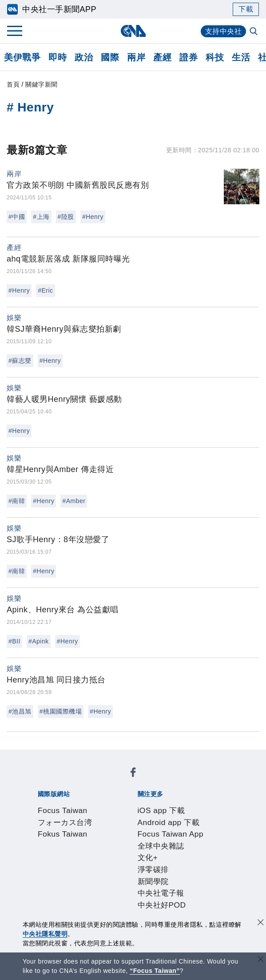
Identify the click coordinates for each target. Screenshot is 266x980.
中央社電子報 (178, 817)
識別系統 (83, 853)
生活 (241, 57)
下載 (246, 9)
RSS (91, 901)
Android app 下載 (115, 805)
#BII (14, 641)
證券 (189, 57)
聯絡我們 (140, 865)
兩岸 (136, 57)
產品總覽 (50, 889)
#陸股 (66, 217)
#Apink (39, 641)
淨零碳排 (104, 817)
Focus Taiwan (59, 781)
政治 (84, 57)
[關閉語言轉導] (261, 960)
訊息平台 (148, 889)
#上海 (41, 217)
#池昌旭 (20, 711)
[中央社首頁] (133, 31)
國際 (110, 57)
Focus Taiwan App (181, 805)
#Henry (93, 217)
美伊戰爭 (22, 57)
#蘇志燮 (20, 361)
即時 (58, 57)
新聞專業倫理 (206, 853)
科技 (215, 57)
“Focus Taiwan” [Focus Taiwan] (155, 971)
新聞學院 (137, 817)
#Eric (45, 290)
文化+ (77, 817)
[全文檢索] (254, 32)
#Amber (74, 501)
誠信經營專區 (58, 865)
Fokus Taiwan (168, 781)
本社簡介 (50, 853)
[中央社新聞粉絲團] (36, 757)
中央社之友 (62, 901)
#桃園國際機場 (61, 711)
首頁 (13, 84)
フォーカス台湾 (114, 781)
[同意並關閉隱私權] (261, 923)
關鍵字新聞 (42, 84)
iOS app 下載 (58, 805)
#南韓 (17, 501)
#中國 (17, 217)
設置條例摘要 (157, 853)
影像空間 (115, 889)
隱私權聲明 (103, 865)
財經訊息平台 (189, 889)
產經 (162, 57)
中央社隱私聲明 (45, 934)
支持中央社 (224, 31)
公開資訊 (115, 853)
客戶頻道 (83, 889)
